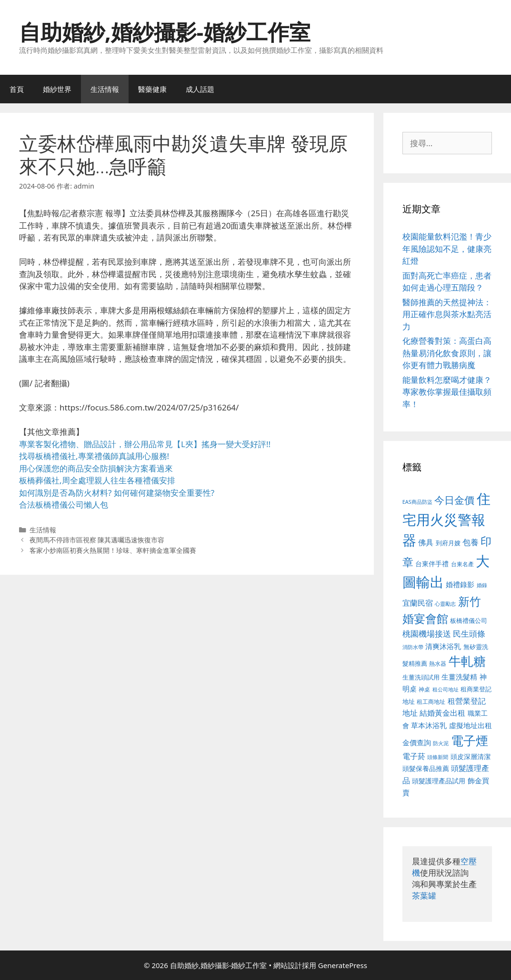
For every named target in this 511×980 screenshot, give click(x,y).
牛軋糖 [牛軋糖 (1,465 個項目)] (467, 661)
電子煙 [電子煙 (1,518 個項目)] (470, 740)
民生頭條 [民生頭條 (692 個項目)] (469, 634)
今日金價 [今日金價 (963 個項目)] (454, 500)
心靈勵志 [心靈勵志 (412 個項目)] (445, 604)
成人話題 (200, 89)
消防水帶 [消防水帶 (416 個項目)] (413, 647)
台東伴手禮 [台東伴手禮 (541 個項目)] (432, 564)
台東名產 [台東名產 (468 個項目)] (462, 564)
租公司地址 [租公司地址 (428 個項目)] (446, 689)
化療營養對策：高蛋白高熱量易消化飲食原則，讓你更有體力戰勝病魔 (447, 353)
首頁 (17, 89)
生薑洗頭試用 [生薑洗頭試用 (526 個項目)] (421, 677)
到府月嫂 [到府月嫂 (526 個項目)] (448, 543)
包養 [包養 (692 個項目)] (471, 542)
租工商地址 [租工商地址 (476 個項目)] (431, 702)
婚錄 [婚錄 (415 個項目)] (482, 585)
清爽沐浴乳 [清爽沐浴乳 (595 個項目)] (443, 646)
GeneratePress (343, 965)
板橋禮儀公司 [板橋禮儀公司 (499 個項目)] (469, 620)
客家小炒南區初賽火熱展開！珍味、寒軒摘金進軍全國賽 (113, 550)
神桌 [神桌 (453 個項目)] (424, 689)
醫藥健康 (152, 89)
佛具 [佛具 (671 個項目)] (426, 542)
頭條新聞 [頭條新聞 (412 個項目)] (438, 757)
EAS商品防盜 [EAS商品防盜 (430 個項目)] (417, 502)
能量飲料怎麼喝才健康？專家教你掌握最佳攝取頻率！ (447, 392)
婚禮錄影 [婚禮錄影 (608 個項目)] (460, 584)
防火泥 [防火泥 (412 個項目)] (441, 743)
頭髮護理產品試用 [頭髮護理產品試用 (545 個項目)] (439, 781)
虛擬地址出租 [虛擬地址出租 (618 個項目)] (471, 725)
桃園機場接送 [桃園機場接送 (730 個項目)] (427, 634)
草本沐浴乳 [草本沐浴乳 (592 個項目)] (429, 725)
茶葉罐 (424, 895)
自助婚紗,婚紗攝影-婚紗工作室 (165, 32)
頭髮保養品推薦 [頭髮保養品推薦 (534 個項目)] (426, 768)
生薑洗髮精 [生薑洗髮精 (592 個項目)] (459, 677)
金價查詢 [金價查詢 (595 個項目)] (417, 742)
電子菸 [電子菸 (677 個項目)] (414, 756)
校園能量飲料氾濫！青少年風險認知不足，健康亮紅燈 (447, 249)
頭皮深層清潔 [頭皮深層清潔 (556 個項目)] (471, 756)
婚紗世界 (57, 89)
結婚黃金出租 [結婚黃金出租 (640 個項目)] (442, 713)
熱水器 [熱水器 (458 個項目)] (438, 663)
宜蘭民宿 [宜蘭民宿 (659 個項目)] (418, 603)
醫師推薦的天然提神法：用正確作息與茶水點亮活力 (447, 314)
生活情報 (105, 89)
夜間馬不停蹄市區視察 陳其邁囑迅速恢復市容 (97, 540)
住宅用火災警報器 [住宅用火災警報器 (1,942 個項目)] (446, 519)
